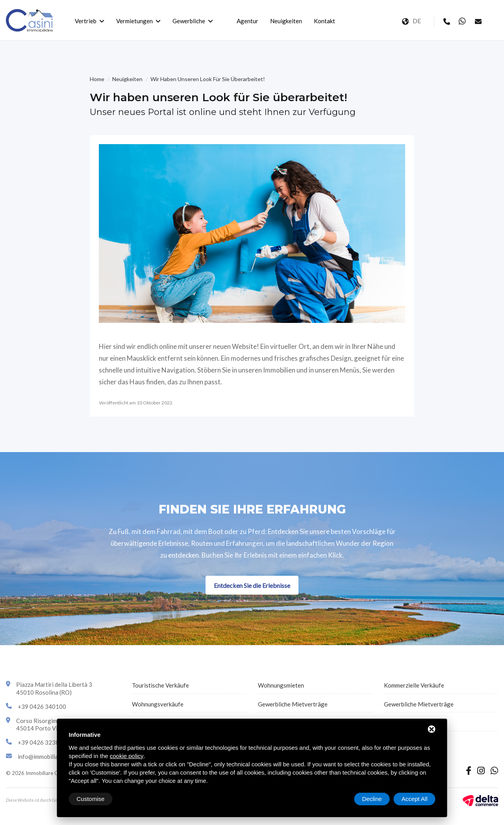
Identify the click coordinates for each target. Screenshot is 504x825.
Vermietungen (134, 21)
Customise (91, 799)
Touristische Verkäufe (160, 685)
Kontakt (324, 21)
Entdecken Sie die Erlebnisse (252, 585)
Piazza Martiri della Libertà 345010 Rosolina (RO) (54, 688)
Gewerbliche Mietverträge (293, 704)
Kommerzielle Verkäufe (414, 685)
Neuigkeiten (286, 21)
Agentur (247, 21)
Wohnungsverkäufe (158, 704)
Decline (372, 799)
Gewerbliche (189, 21)
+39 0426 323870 (42, 742)
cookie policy (127, 756)
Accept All (415, 799)
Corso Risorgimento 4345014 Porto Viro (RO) (47, 725)
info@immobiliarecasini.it (51, 756)
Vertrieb (86, 21)
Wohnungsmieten (281, 685)
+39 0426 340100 (42, 706)
